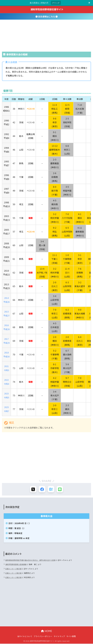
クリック (56, 3)
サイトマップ (59, 637)
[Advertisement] (47, 457)
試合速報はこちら (47, 16)
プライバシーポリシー (43, 637)
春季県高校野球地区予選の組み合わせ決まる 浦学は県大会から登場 (32, 560)
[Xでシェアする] (33, 489)
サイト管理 (71, 637)
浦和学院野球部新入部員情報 (17, 565)
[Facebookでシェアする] (42, 489)
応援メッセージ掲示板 (14, 569)
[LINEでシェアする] (61, 489)
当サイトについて (25, 637)
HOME (46, 632)
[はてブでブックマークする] (51, 489)
